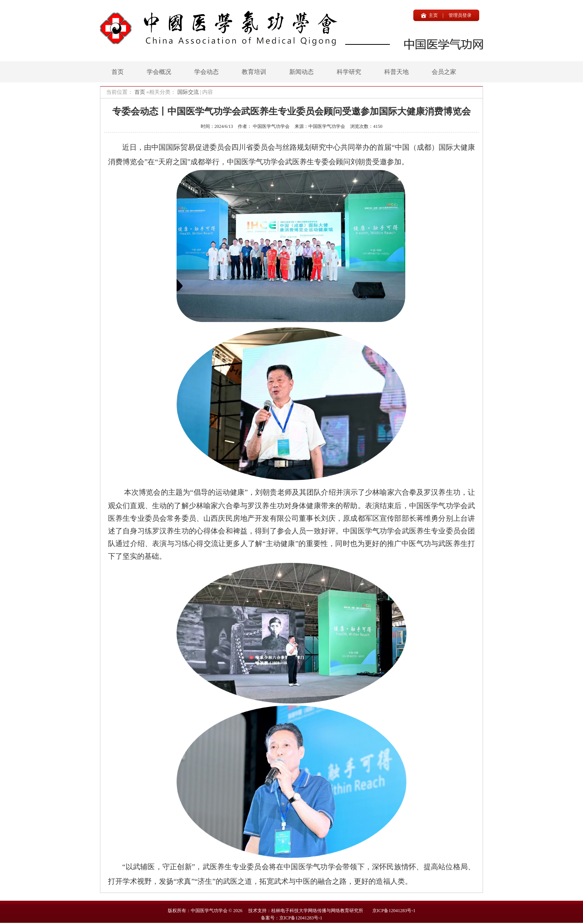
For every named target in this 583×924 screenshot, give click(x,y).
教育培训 (254, 72)
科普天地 (396, 72)
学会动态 (206, 72)
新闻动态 (301, 72)
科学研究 (349, 72)
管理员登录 (460, 15)
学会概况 (159, 72)
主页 (433, 15)
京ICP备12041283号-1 (394, 911)
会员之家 (444, 72)
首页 (118, 72)
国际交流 (188, 92)
